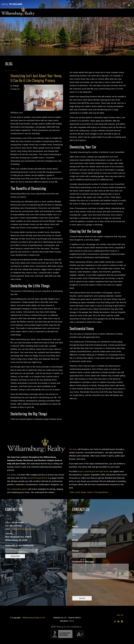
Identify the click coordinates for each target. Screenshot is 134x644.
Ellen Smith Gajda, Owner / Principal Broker (89, 492)
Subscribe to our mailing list (19, 545)
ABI (65, 618)
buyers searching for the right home (93, 471)
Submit (82, 598)
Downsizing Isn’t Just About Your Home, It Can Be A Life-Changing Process (36, 78)
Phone (76, 551)
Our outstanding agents (17, 489)
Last (92, 535)
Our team (73, 449)
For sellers (12, 475)
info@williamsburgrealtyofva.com (25, 529)
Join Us (120, 615)
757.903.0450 (16, 4)
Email (76, 540)
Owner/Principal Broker (37, 478)
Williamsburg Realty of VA (33, 618)
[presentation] (92, 592)
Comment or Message (84, 562)
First (74, 535)
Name (76, 526)
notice (71, 621)
